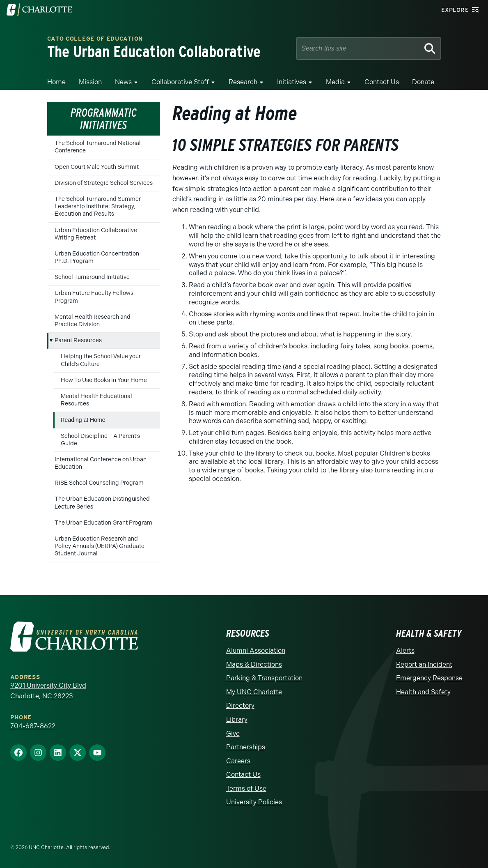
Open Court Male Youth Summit (97, 167)
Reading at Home (83, 420)
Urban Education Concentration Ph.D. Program (97, 257)
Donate (423, 82)
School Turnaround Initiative (92, 277)
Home (56, 82)
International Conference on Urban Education (101, 463)
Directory (240, 706)
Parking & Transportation (264, 678)
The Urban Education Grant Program (103, 523)
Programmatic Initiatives (104, 119)
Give (233, 733)
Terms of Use (246, 789)
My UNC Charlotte (254, 692)
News (123, 82)
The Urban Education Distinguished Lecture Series (102, 503)
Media (335, 82)
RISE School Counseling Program (99, 483)
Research (243, 82)
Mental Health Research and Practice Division (93, 321)
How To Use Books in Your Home (104, 380)
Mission (90, 82)
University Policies (254, 802)
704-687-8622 (33, 726)
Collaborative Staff (180, 82)
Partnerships (246, 747)
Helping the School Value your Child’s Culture (101, 360)
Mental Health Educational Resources (96, 400)
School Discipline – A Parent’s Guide (100, 440)
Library (237, 719)
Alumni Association (256, 650)
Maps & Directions (254, 664)
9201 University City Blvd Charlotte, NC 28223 (48, 691)
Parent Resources (78, 340)
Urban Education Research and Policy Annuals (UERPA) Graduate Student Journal (100, 546)
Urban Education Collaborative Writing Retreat (96, 234)
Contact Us (382, 82)
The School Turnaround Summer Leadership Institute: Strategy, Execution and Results (98, 206)
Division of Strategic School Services (104, 183)
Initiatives (292, 82)
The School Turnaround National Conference (98, 147)
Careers (238, 761)
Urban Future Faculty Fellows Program (94, 297)
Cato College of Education (95, 39)
